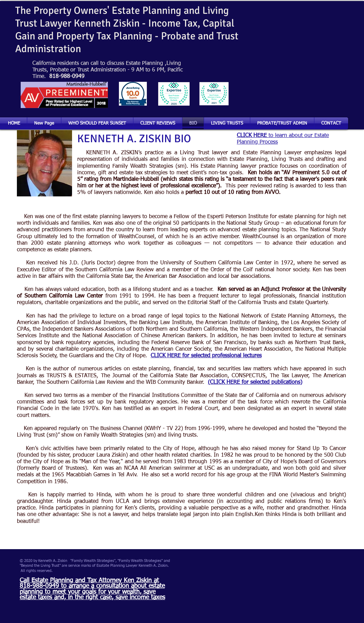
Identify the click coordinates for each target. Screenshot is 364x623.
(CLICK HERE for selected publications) (255, 382)
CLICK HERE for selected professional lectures (206, 356)
